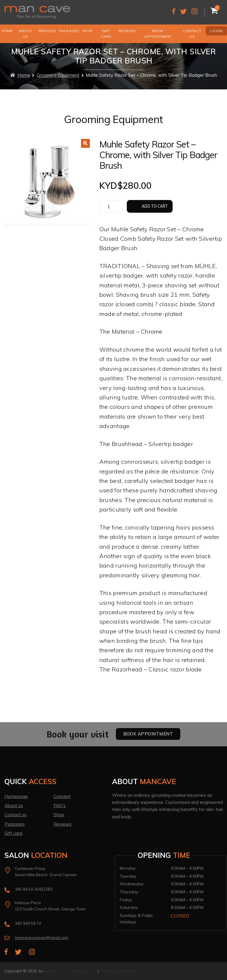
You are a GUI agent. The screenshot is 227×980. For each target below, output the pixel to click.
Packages (69, 31)
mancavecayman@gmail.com (42, 938)
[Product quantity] (111, 206)
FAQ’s (60, 806)
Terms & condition (119, 971)
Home (7, 31)
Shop (88, 31)
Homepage (16, 796)
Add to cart (155, 206)
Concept (62, 796)
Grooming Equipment (58, 75)
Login (217, 31)
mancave (52, 971)
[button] (85, 143)
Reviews (127, 31)
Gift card (13, 833)
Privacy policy (81, 971)
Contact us (192, 34)
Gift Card (106, 34)
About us (25, 34)
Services (47, 31)
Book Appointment (158, 34)
